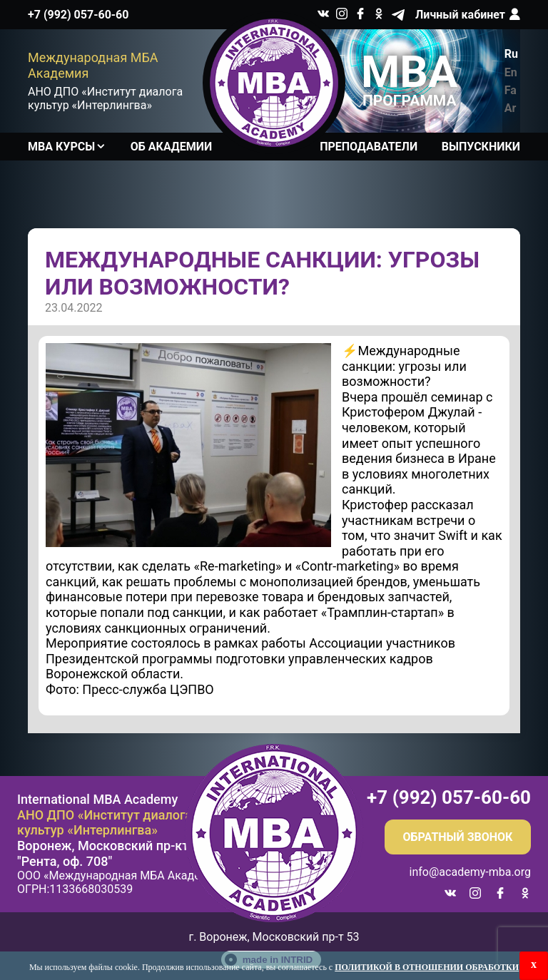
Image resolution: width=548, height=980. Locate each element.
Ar (511, 108)
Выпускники (481, 147)
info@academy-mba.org (470, 872)
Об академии (171, 147)
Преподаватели (369, 147)
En (511, 72)
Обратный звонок (458, 837)
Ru (511, 54)
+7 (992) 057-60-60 (78, 15)
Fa (511, 90)
